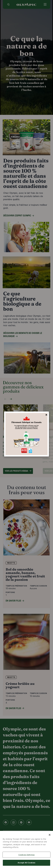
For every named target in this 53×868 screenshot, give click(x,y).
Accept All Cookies (26, 863)
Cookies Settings (26, 855)
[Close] (50, 835)
